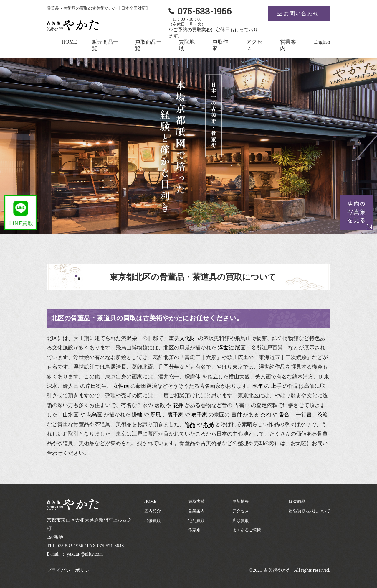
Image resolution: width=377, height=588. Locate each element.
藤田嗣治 (146, 386)
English (322, 42)
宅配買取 (196, 521)
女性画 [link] (121, 386)
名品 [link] (209, 424)
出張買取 (153, 521)
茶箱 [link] (323, 415)
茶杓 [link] (266, 415)
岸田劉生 (96, 386)
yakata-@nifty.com (85, 554)
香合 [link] (284, 415)
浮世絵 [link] (226, 348)
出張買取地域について (310, 511)
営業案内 (196, 511)
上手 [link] (276, 386)
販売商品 (297, 501)
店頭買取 (241, 521)
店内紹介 (153, 511)
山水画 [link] (71, 415)
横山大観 (239, 377)
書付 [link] (237, 415)
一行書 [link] (304, 415)
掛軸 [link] (137, 415)
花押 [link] (178, 405)
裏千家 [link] (176, 415)
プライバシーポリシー (70, 570)
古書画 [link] (242, 405)
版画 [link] (240, 348)
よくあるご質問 (247, 530)
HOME (69, 42)
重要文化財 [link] (182, 338)
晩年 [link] (258, 386)
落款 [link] (160, 405)
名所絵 (118, 357)
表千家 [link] (199, 415)
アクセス (241, 511)
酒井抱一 (169, 377)
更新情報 (241, 501)
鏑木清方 (303, 377)
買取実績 (196, 501)
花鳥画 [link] (95, 415)
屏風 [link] (156, 415)
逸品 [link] (190, 424)
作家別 (194, 530)
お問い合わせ (301, 14)
